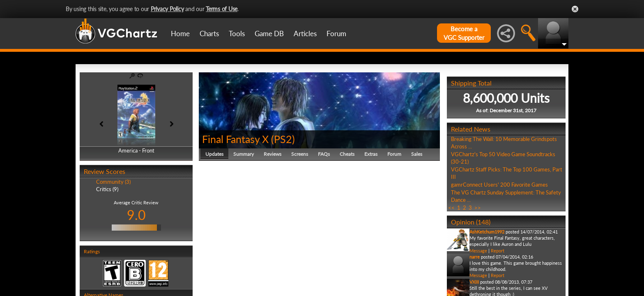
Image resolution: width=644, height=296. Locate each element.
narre (475, 257)
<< (451, 208)
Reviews (273, 154)
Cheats (347, 154)
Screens (300, 154)
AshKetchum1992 (487, 232)
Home (180, 34)
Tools (237, 34)
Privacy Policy (167, 9)
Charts (209, 34)
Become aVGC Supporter (464, 33)
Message (478, 251)
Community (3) (113, 182)
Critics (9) (107, 189)
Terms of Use (222, 9)
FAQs (324, 154)
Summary (244, 154)
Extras (371, 154)
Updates (214, 154)
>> (478, 208)
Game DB (269, 34)
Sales (417, 154)
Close (575, 9)
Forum (336, 34)
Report (498, 251)
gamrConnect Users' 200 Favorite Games (499, 185)
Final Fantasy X (235, 139)
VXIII (474, 282)
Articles (305, 34)
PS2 (283, 139)
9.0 (136, 215)
